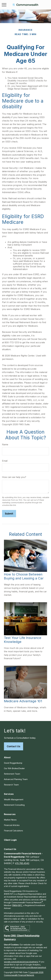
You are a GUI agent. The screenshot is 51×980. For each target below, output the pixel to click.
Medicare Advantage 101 (23, 701)
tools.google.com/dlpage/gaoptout (30, 967)
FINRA (15, 905)
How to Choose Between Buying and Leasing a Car (24, 576)
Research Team (11, 785)
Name (5, 444)
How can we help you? (14, 477)
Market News (10, 820)
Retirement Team (12, 774)
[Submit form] (9, 514)
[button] (7, 757)
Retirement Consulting (14, 805)
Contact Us (14, 746)
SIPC (20, 905)
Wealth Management (14, 799)
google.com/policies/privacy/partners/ (21, 962)
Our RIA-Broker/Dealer (14, 768)
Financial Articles (12, 825)
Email (5, 461)
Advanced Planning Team (16, 779)
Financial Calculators (13, 831)
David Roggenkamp (13, 763)
